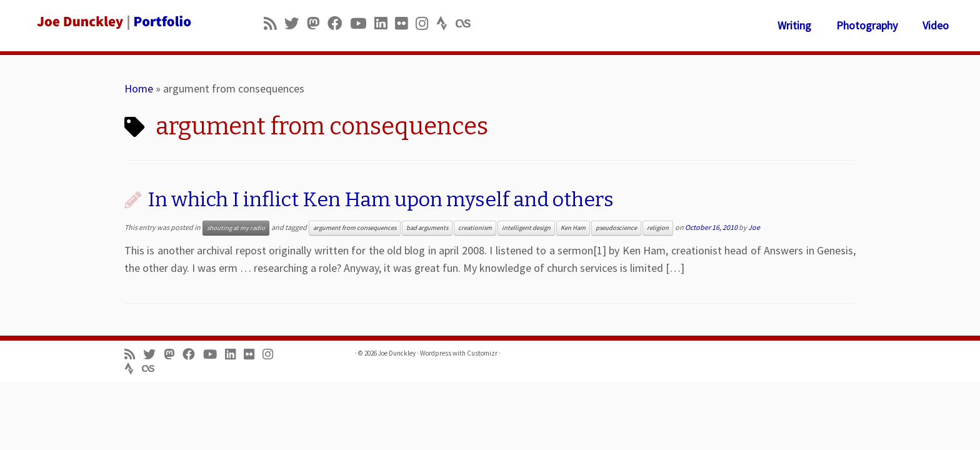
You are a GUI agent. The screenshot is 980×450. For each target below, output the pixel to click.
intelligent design (526, 228)
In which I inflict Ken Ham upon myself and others (381, 199)
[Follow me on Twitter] (296, 23)
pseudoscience (616, 228)
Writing (794, 25)
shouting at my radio (236, 228)
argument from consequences (355, 228)
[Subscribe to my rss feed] (274, 23)
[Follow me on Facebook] (339, 23)
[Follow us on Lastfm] (467, 23)
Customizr (482, 353)
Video (936, 25)
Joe (754, 227)
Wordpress (436, 353)
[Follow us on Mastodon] (317, 23)
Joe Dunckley (397, 353)
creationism (475, 228)
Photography (867, 25)
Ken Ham (573, 228)
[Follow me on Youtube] (362, 23)
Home (139, 88)
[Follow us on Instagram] (426, 23)
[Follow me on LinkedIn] (385, 23)
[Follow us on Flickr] (405, 23)
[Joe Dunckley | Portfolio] (113, 22)
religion (658, 228)
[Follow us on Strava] (446, 23)
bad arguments (427, 228)
